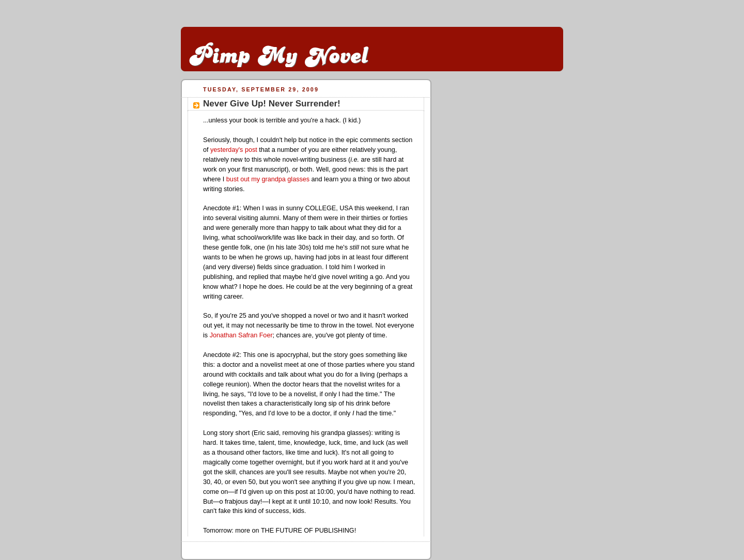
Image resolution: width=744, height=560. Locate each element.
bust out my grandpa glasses (268, 179)
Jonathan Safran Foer (241, 335)
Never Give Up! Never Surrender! (272, 104)
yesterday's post (234, 150)
